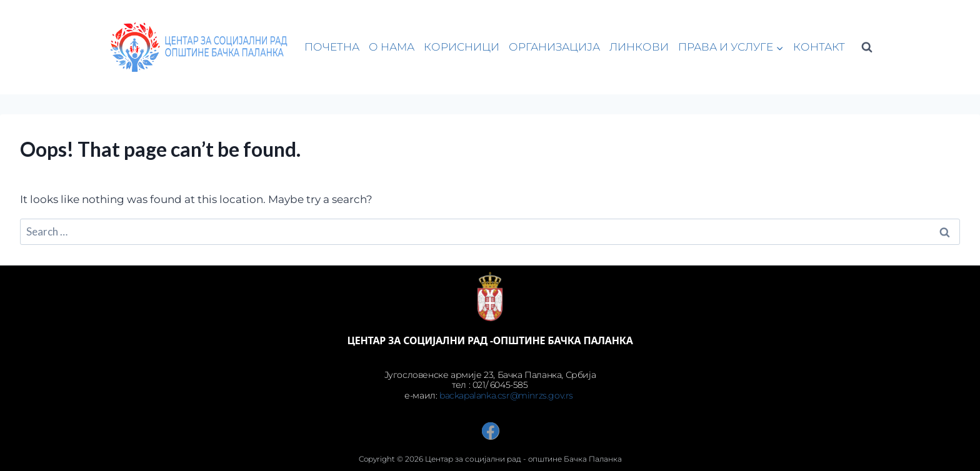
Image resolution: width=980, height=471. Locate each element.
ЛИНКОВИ (639, 47)
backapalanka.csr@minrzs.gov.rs (507, 395)
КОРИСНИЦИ (462, 47)
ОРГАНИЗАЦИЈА (554, 47)
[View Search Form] (867, 47)
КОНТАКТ (819, 47)
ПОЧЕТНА (332, 47)
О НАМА (392, 47)
